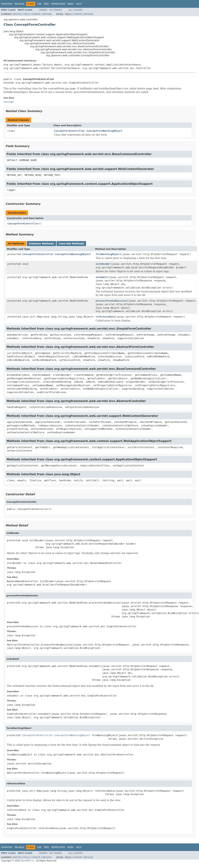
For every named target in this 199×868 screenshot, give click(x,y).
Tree (46, 4)
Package (19, 4)
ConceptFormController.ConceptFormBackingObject (88, 131)
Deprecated (58, 4)
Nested (17, 14)
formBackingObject (108, 254)
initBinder (103, 264)
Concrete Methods (71, 244)
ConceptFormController (23, 224)
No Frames (56, 10)
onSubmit (102, 277)
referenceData (105, 317)
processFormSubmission (111, 301)
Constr (36, 14)
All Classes (76, 10)
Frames (43, 10)
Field (26, 14)
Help (79, 4)
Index (71, 4)
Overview (7, 4)
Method (47, 14)
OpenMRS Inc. (28, 861)
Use (39, 4)
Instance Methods (41, 244)
